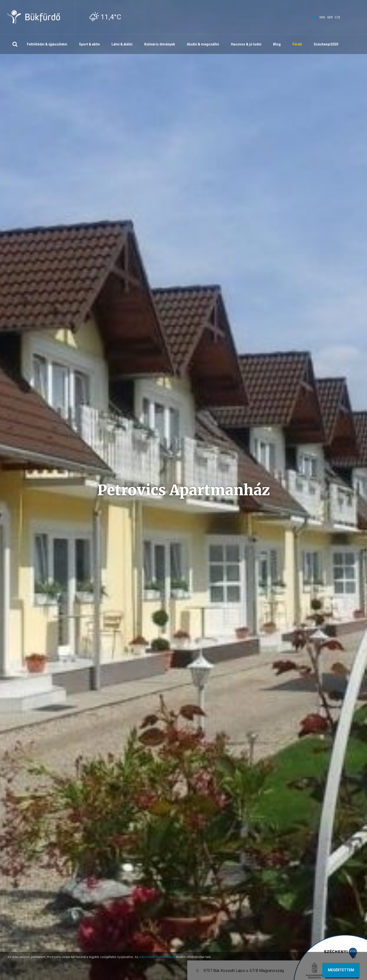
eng (322, 17)
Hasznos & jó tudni (246, 44)
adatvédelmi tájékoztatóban (157, 957)
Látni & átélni (122, 44)
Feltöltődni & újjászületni (47, 44)
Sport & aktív (89, 44)
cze (338, 17)
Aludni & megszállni (203, 44)
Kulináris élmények (160, 44)
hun (315, 17)
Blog (277, 44)
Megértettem (341, 970)
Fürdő (297, 44)
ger (330, 17)
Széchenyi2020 (326, 44)
